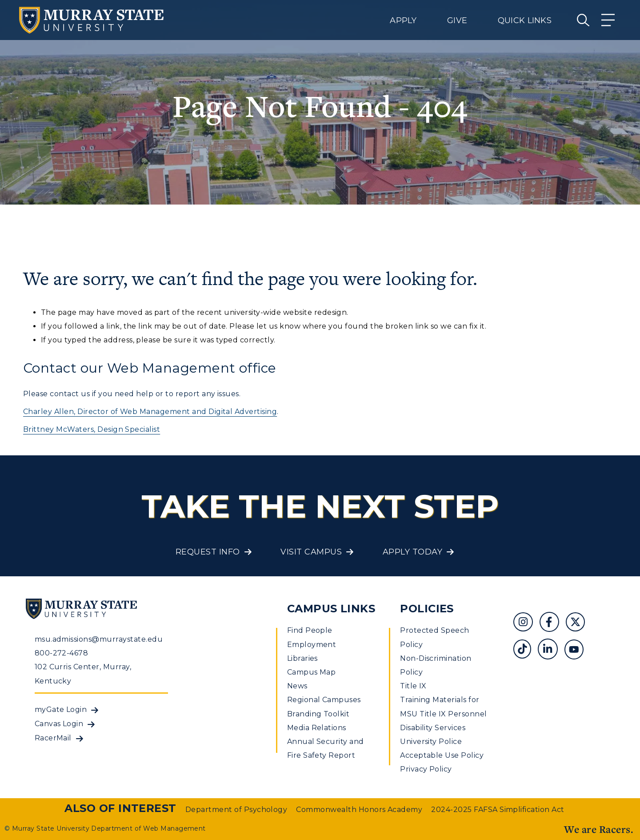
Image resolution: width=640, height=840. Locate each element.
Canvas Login (59, 724)
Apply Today (412, 552)
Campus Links (331, 609)
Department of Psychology (236, 810)
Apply (403, 20)
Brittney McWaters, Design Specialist (92, 429)
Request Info (208, 552)
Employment (312, 645)
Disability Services (433, 728)
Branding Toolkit (318, 714)
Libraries (302, 658)
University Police (431, 742)
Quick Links (525, 20)
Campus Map (312, 672)
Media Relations (317, 728)
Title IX (413, 686)
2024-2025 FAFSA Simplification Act (498, 810)
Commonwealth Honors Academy (359, 810)
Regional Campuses (324, 700)
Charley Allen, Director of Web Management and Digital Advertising (150, 412)
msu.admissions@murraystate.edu (99, 639)
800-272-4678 (62, 653)
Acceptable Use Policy (442, 755)
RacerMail (53, 738)
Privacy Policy (426, 769)
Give (457, 20)
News (297, 686)
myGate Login (61, 709)
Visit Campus (311, 552)
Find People (310, 630)
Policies (427, 609)
